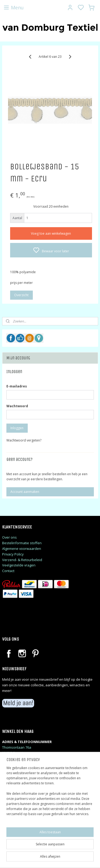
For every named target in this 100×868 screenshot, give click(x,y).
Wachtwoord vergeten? (24, 440)
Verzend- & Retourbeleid (22, 560)
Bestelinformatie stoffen (22, 543)
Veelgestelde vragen (19, 565)
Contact (8, 571)
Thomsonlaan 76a (17, 747)
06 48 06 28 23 (13, 759)
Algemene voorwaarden (22, 549)
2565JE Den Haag (16, 753)
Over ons (9, 537)
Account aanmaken (25, 492)
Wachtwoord (17, 406)
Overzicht (21, 295)
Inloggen (17, 428)
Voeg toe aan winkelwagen (51, 233)
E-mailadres (17, 386)
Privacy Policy (13, 554)
